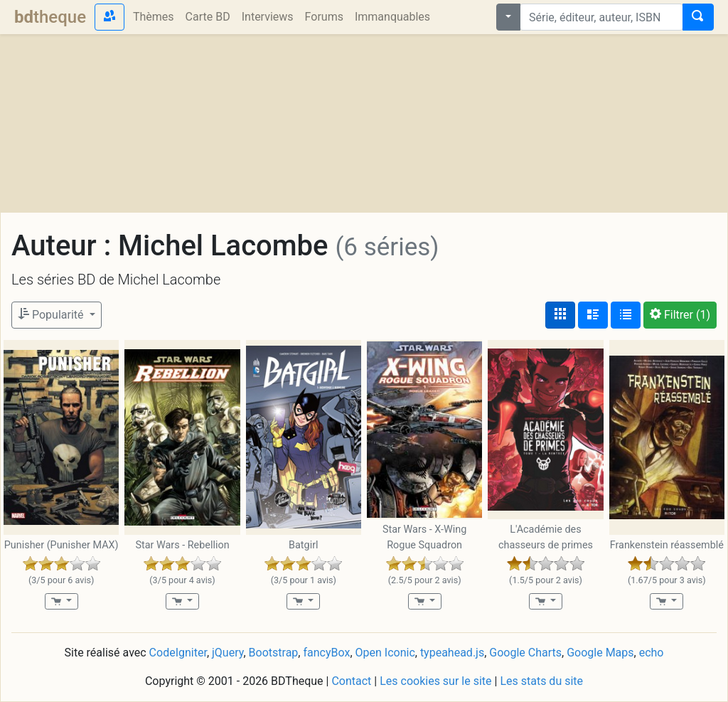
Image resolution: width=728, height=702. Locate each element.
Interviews (268, 17)
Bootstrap (274, 653)
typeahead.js (452, 653)
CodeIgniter (178, 653)
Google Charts (525, 653)
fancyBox (326, 653)
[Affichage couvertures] (560, 315)
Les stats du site (541, 681)
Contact (351, 681)
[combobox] (601, 17)
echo (652, 653)
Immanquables (392, 17)
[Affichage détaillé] (593, 315)
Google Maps (600, 653)
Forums (324, 17)
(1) (680, 315)
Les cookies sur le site (435, 681)
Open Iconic (385, 653)
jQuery (227, 653)
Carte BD (208, 17)
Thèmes (154, 17)
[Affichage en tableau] (626, 315)
